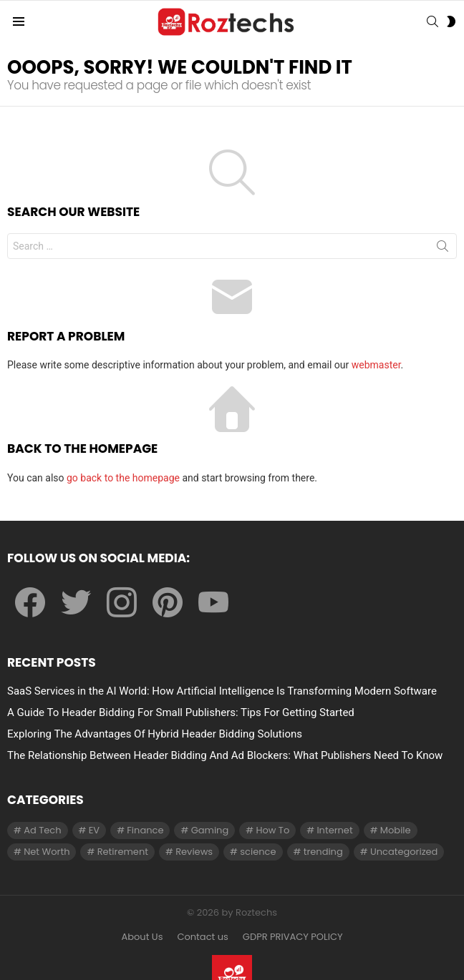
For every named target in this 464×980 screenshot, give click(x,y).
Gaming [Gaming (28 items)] (210, 830)
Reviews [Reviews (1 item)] (194, 852)
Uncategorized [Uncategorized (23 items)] (404, 852)
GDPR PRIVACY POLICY (293, 937)
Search (443, 249)
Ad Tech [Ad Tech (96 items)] (42, 830)
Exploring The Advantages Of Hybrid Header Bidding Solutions (155, 734)
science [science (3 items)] (258, 852)
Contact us (202, 937)
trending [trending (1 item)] (323, 852)
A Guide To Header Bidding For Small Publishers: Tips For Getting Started (181, 712)
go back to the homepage (123, 478)
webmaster (376, 365)
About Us (142, 937)
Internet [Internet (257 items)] (334, 830)
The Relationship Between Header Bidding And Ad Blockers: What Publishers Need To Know (225, 755)
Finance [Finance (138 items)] (145, 830)
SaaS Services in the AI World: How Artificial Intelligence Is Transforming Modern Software (222, 691)
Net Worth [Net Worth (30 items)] (47, 852)
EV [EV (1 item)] (94, 830)
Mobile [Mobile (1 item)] (396, 830)
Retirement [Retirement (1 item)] (123, 852)
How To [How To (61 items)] (272, 830)
